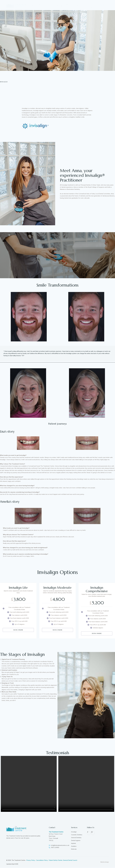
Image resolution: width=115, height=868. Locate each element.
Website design (105, 867)
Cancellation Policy (42, 861)
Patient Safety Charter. (56, 861)
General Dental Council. (70, 861)
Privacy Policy (31, 861)
